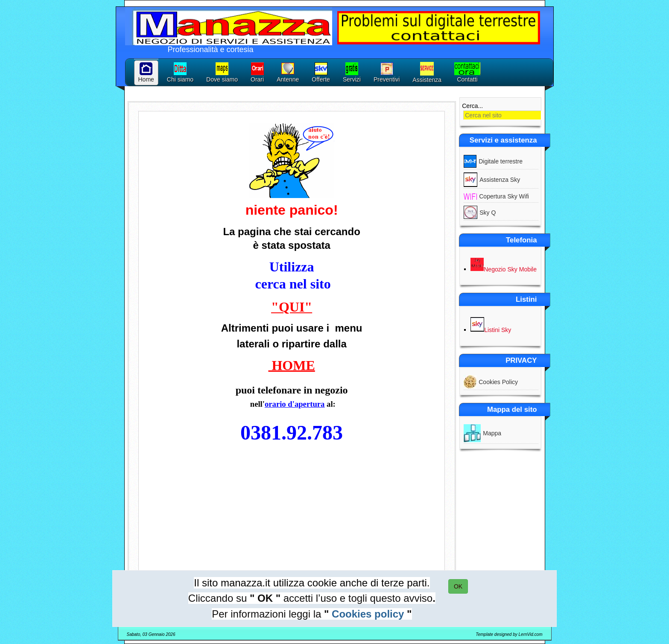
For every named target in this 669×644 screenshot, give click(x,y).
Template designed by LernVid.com (509, 634)
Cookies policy (368, 614)
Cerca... (472, 106)
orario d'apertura (295, 404)
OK (458, 586)
